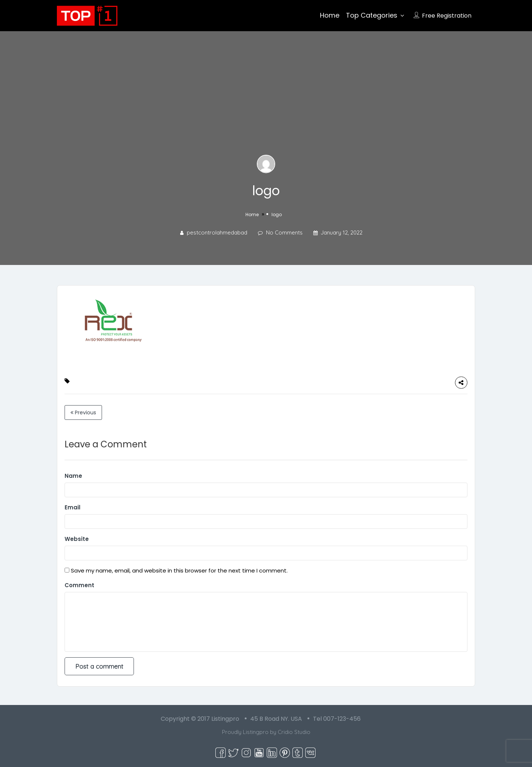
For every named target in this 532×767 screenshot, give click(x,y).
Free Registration (447, 16)
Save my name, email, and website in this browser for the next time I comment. (179, 570)
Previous (83, 412)
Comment (79, 585)
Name (73, 476)
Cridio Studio (294, 732)
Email (72, 507)
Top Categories (372, 15)
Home (330, 15)
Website (77, 539)
